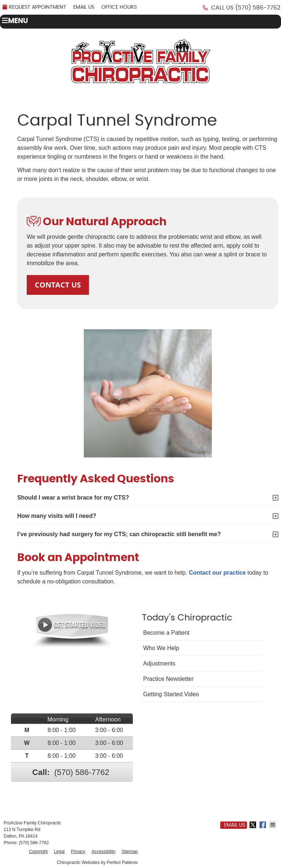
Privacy (78, 852)
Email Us (84, 7)
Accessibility (103, 852)
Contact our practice (217, 573)
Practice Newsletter (168, 679)
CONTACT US (58, 285)
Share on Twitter (254, 825)
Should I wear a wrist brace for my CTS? (73, 498)
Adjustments (159, 663)
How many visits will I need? (57, 516)
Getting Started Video (171, 694)
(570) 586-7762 (258, 8)
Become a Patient (166, 633)
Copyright (38, 852)
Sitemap (130, 852)
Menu (15, 21)
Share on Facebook (263, 825)
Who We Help (161, 648)
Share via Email (273, 825)
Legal (59, 852)
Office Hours (119, 7)
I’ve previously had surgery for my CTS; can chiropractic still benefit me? (119, 534)
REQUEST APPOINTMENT (34, 7)
